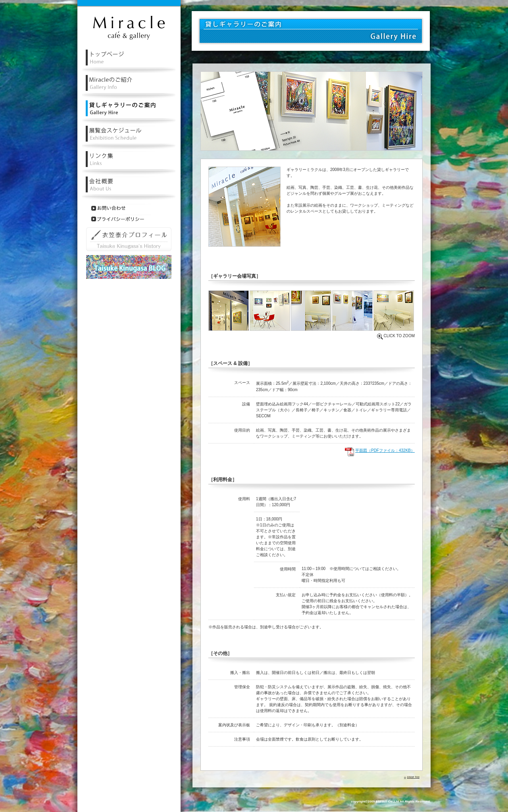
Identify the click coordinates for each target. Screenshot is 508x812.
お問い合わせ (121, 208)
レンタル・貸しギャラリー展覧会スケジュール (129, 137)
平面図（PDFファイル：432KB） (385, 450)
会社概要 (129, 188)
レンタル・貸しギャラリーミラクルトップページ (129, 61)
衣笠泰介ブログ (129, 267)
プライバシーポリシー (121, 219)
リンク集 (129, 163)
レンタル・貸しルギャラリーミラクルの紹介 (129, 87)
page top (413, 777)
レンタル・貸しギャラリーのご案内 (129, 112)
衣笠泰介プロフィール (129, 239)
